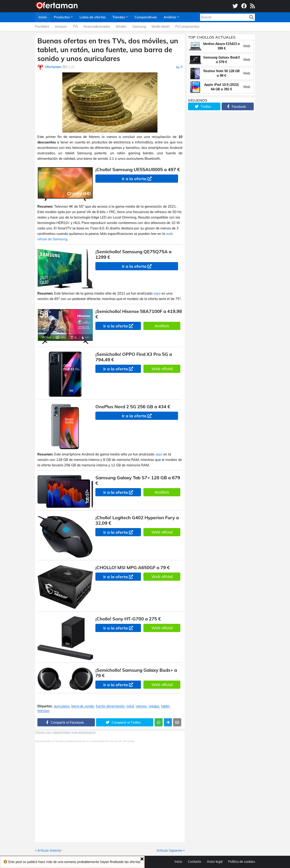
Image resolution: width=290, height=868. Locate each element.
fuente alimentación (110, 706)
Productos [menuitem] (62, 17)
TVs (75, 27)
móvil (130, 706)
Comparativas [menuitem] (146, 17)
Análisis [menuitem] (170, 17)
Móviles (121, 27)
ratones (141, 706)
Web (247, 46)
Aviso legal (215, 862)
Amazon (61, 27)
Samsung (139, 27)
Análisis (162, 326)
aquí (157, 293)
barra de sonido (83, 706)
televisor (43, 711)
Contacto (195, 862)
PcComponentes (187, 27)
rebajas (154, 706)
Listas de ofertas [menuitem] (93, 17)
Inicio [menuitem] (43, 17)
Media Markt (161, 27)
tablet (165, 706)
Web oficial (162, 369)
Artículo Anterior (49, 851)
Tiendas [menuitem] (119, 17)
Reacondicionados (97, 27)
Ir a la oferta (134, 179)
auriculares (62, 706)
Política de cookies (242, 862)
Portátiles (42, 27)
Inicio (178, 862)
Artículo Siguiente (169, 851)
